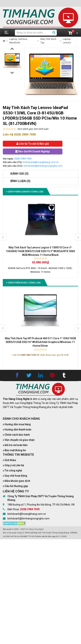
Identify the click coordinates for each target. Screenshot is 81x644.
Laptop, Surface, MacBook (19, 41)
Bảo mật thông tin (15, 450)
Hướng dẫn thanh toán (18, 430)
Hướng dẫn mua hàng (18, 424)
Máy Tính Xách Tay (48, 41)
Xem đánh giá (25, 129)
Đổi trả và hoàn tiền (16, 445)
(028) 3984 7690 (23, 159)
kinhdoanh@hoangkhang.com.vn (41, 162)
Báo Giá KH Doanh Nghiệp (33, 151)
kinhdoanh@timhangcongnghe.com (43, 166)
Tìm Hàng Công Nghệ (34, 529)
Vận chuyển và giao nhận (20, 440)
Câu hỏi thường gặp (16, 486)
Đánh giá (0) (19, 174)
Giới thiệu (10, 460)
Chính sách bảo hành (17, 435)
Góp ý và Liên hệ (14, 465)
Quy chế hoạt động (16, 476)
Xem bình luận (41, 129)
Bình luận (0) (20, 181)
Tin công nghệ (13, 470)
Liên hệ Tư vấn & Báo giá (33, 144)
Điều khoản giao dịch (17, 481)
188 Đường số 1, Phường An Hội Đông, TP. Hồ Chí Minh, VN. (41, 505)
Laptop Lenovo (67, 41)
